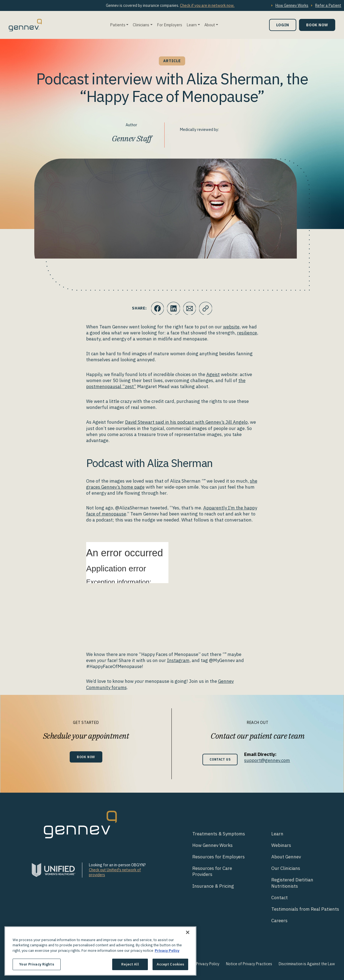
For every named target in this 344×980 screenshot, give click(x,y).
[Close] (188, 932)
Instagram (178, 660)
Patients (118, 25)
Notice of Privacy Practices (249, 964)
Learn (192, 25)
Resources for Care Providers (212, 871)
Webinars (281, 845)
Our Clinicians (286, 868)
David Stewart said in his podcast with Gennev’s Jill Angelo (186, 422)
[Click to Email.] (190, 308)
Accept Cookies (170, 964)
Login (283, 25)
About (210, 25)
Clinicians (141, 25)
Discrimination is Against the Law (307, 964)
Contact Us (220, 759)
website (231, 327)
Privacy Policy (208, 964)
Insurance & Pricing (213, 886)
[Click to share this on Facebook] (157, 308)
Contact (280, 898)
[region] (100, 951)
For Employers (170, 25)
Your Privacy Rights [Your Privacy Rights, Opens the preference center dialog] (36, 964)
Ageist (213, 374)
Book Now (317, 25)
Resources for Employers (218, 857)
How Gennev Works (292, 5)
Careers (279, 921)
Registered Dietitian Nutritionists (292, 883)
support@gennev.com (270, 760)
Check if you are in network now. (207, 5)
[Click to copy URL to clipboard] (206, 308)
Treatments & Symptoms (219, 834)
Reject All (130, 964)
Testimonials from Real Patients (305, 909)
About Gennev (286, 857)
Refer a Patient (328, 5)
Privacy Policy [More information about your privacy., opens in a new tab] (167, 951)
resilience (247, 333)
